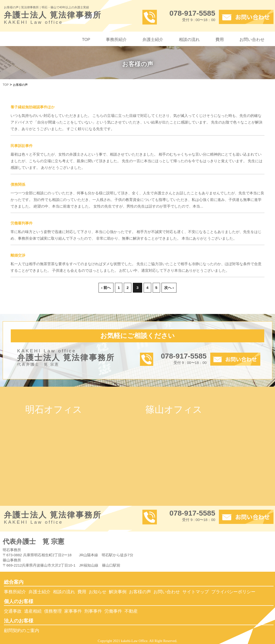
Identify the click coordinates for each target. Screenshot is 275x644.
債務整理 (53, 611)
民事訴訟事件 (22, 146)
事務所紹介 (116, 39)
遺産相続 (33, 611)
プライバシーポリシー (233, 592)
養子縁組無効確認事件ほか (33, 107)
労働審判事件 (22, 223)
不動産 (131, 611)
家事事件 (73, 611)
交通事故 (13, 611)
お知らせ (98, 592)
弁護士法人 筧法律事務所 (69, 19)
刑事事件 (93, 611)
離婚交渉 (18, 255)
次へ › (169, 288)
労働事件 (113, 611)
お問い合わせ (252, 39)
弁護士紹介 (153, 39)
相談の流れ (189, 39)
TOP (86, 39)
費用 (220, 39)
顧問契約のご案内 (22, 631)
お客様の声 (140, 592)
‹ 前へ (106, 288)
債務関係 (18, 184)
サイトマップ (196, 592)
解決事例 (118, 592)
